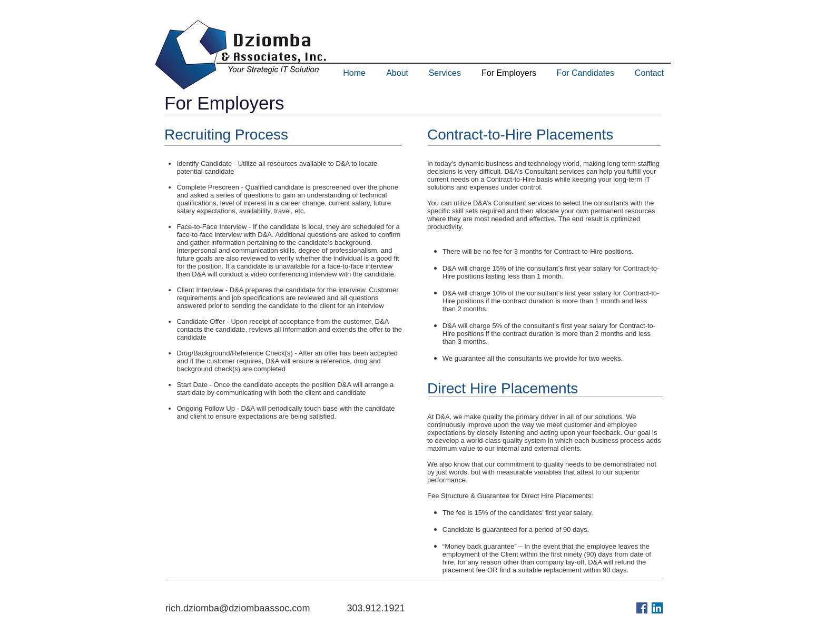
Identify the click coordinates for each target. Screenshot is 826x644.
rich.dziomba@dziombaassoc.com (238, 608)
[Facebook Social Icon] (642, 608)
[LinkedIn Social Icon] (657, 608)
